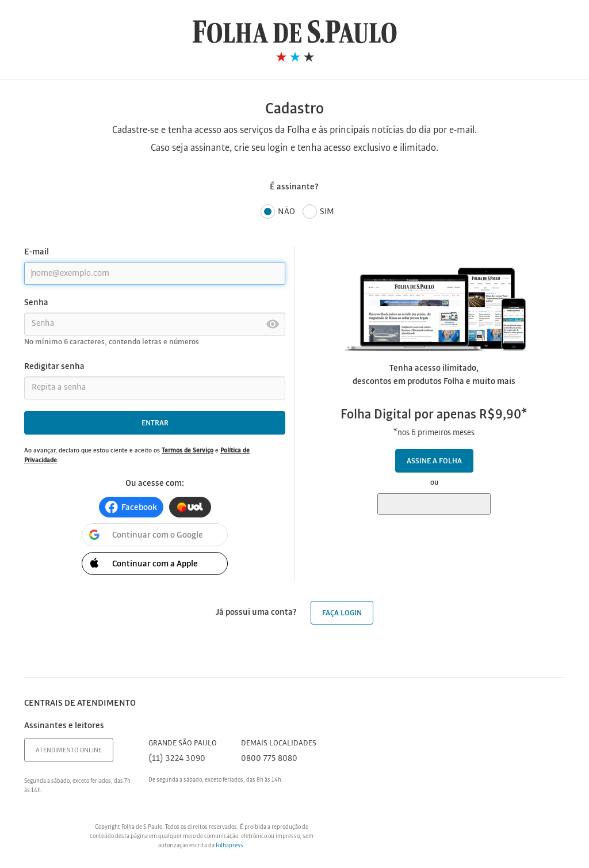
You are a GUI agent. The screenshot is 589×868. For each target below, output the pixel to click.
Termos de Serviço (188, 451)
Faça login (342, 613)
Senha (36, 303)
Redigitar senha (54, 367)
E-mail (37, 252)
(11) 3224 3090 (177, 759)
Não (278, 212)
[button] (131, 507)
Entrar (155, 423)
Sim (318, 212)
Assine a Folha (434, 461)
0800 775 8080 (269, 759)
